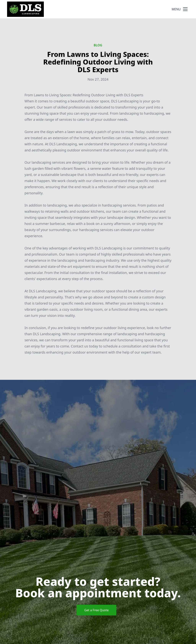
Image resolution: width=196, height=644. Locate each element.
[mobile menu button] (185, 9)
